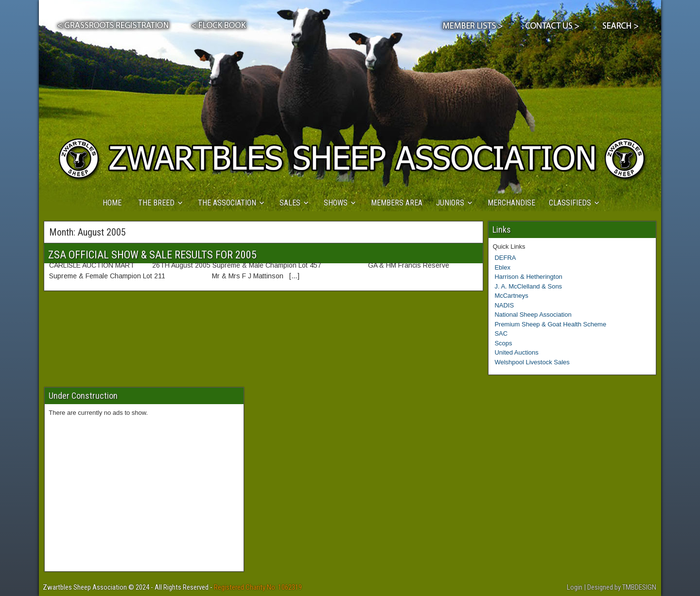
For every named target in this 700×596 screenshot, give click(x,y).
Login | (577, 587)
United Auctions (516, 352)
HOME (112, 203)
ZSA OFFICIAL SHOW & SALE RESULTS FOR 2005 (152, 255)
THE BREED (156, 203)
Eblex (502, 267)
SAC (501, 333)
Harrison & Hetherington (528, 277)
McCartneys (511, 296)
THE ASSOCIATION (227, 203)
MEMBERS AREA (397, 203)
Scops (503, 343)
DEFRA (505, 258)
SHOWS (336, 203)
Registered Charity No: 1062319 (258, 587)
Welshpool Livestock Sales (532, 362)
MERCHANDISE (511, 203)
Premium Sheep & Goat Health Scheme (550, 324)
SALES (290, 203)
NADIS (504, 305)
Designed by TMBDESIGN (622, 587)
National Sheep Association (533, 315)
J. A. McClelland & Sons (528, 286)
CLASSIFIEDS (570, 203)
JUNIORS (450, 203)
